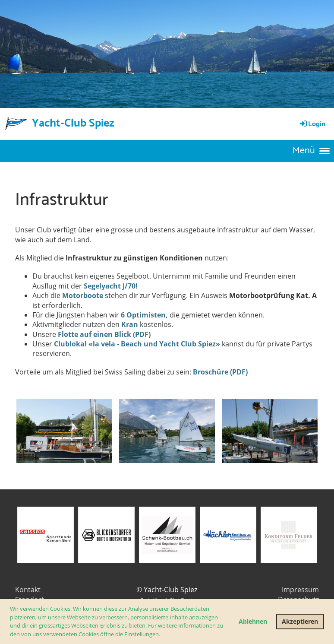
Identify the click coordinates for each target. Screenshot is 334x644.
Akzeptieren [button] (300, 621)
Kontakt (28, 590)
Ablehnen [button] (253, 621)
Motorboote (83, 295)
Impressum (300, 590)
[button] (162, 635)
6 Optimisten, (144, 315)
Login (312, 124)
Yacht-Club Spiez (73, 124)
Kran (130, 324)
